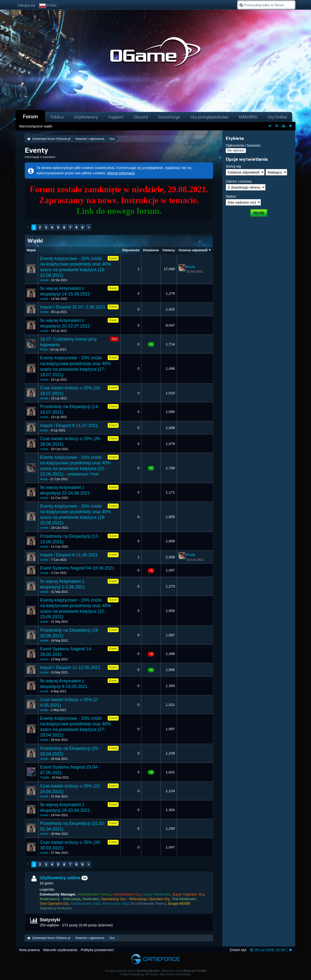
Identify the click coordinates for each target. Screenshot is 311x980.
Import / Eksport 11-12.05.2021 (70, 668)
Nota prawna (29, 950)
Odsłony (169, 250)
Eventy (36, 150)
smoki (44, 280)
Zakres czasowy (239, 181)
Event (113, 258)
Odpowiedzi (131, 250)
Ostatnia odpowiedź (193, 250)
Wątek (31, 250)
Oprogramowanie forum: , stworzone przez (155, 971)
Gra (114, 339)
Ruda (191, 267)
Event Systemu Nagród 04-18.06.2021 (77, 568)
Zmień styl (238, 950)
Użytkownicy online (60, 878)
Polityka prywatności (97, 950)
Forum (30, 116)
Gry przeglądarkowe (210, 117)
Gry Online (277, 117)
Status (231, 196)
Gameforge (169, 117)
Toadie (45, 777)
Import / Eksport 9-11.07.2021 (69, 426)
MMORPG (248, 117)
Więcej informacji (121, 173)
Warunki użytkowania (60, 950)
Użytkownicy (86, 117)
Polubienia (151, 250)
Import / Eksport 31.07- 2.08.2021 (73, 307)
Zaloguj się (26, 5)
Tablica (57, 117)
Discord (141, 117)
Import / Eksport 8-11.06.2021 (69, 555)
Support (116, 117)
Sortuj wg (233, 166)
